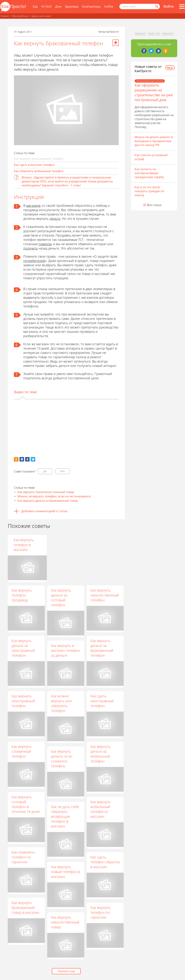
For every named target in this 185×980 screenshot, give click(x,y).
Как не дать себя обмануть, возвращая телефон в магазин (65, 816)
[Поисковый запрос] (140, 6)
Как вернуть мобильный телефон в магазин (100, 809)
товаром (45, 244)
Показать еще (66, 971)
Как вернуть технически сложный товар (46, 492)
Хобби (109, 6)
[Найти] (156, 6)
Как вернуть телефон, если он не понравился (26, 545)
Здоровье (72, 6)
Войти (169, 6)
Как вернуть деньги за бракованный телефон (102, 648)
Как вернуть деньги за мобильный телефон (100, 754)
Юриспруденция (20, 16)
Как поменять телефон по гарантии (23, 857)
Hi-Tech (47, 6)
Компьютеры (91, 6)
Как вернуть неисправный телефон (23, 701)
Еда (35, 6)
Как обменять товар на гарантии (62, 545)
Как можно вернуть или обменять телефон (61, 703)
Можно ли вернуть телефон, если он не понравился (54, 496)
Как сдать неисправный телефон (102, 701)
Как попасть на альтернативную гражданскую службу (149, 173)
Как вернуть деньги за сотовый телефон (61, 597)
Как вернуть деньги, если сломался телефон (62, 759)
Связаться (168, 33)
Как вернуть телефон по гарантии (100, 912)
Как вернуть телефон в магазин (100, 545)
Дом (58, 6)
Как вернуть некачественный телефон (105, 595)
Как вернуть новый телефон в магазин (65, 872)
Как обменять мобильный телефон (39, 171)
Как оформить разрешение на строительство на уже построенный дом (154, 92)
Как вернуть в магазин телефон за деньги (65, 650)
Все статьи (154, 205)
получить (30, 248)
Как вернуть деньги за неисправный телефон (23, 648)
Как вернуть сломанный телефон (22, 751)
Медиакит (141, 33)
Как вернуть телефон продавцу (22, 595)
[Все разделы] (182, 6)
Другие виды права (42, 16)
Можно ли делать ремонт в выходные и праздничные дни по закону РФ (154, 141)
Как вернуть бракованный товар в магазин (25, 907)
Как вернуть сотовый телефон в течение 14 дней (26, 804)
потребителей (34, 261)
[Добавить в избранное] (116, 43)
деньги (55, 218)
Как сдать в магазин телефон (34, 165)
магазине (33, 206)
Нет (63, 471)
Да (45, 471)
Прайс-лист (154, 33)
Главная (5, 16)
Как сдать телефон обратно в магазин (105, 862)
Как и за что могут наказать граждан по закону (149, 191)
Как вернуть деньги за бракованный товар (48, 501)
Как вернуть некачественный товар (65, 922)
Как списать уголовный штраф (151, 157)
